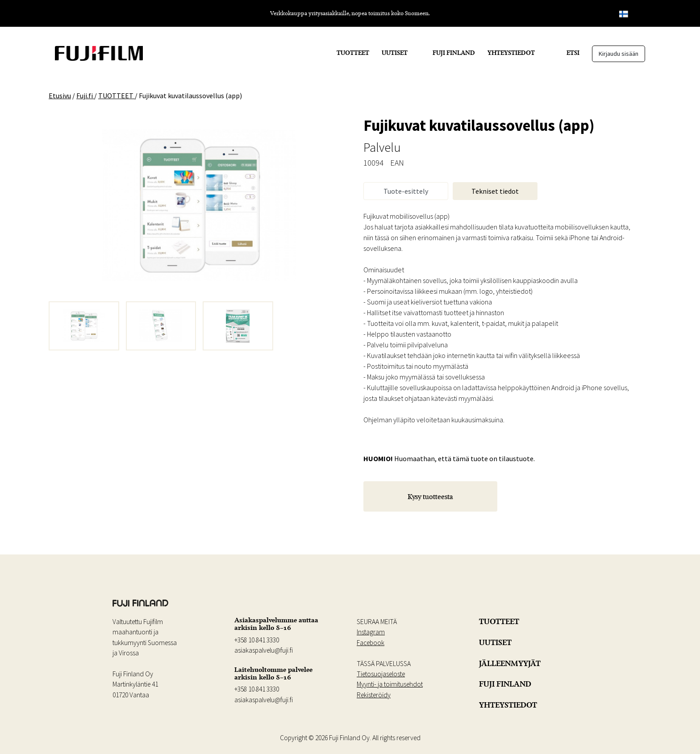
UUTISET (395, 53)
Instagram (371, 632)
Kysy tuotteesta (430, 496)
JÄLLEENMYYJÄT (510, 663)
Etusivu (60, 96)
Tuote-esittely (406, 191)
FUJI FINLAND (454, 53)
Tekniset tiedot (495, 191)
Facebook (371, 643)
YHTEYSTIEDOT (511, 53)
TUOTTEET (353, 53)
